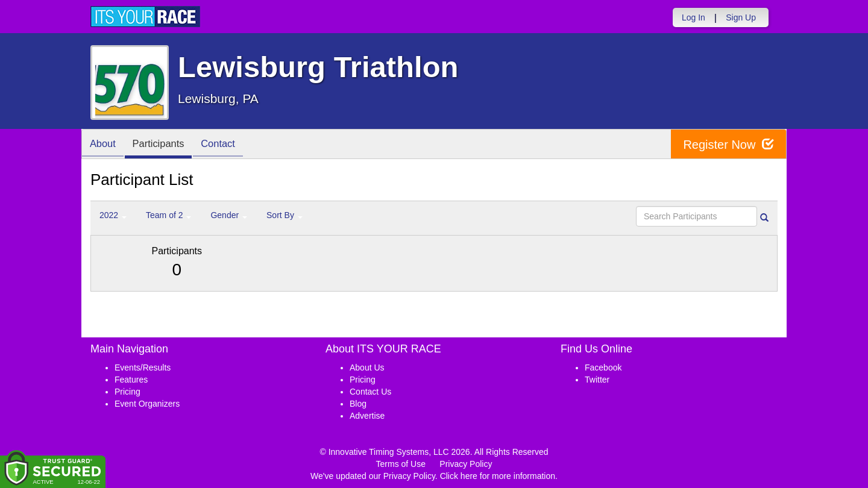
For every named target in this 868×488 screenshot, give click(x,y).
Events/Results (143, 368)
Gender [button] (229, 215)
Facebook (603, 368)
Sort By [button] (285, 215)
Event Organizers (147, 404)
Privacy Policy (466, 464)
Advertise (367, 416)
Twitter (597, 380)
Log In (693, 17)
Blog (358, 404)
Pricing (127, 392)
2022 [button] (113, 215)
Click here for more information (498, 476)
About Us (367, 368)
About (104, 145)
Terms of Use (401, 464)
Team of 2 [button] (168, 215)
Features (131, 380)
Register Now (728, 144)
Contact (227, 145)
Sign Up (741, 17)
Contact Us (370, 392)
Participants (163, 145)
